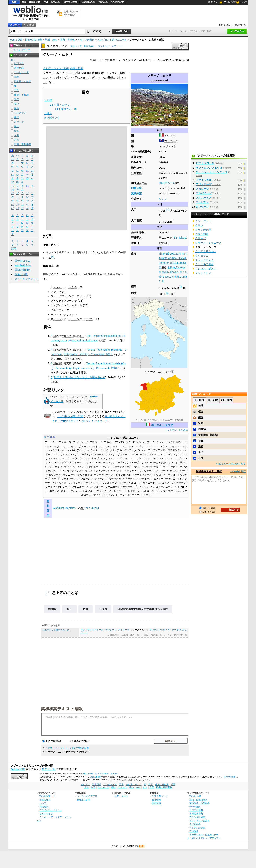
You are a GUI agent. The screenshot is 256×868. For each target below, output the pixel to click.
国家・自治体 (67, 40)
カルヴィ (76, 450)
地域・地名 (51, 40)
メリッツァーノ (103, 491)
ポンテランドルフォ (81, 491)
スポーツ (19, 122)
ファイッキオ (59, 292)
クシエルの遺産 (204, 264)
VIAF (81, 508)
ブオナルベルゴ (128, 483)
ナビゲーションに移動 (56, 68)
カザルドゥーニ (179, 442)
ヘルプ (244, 2)
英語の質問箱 (23, 270)
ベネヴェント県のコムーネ (112, 40)
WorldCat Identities (64, 508)
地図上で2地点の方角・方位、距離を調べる (80, 377)
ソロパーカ (162, 471)
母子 (69, 609)
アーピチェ (51, 442)
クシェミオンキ (204, 260)
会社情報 (156, 800)
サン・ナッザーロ (94, 458)
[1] (168, 209)
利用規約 (44, 807)
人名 (17, 135)
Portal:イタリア (69, 421)
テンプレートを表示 (178, 430)
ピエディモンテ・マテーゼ (66, 305)
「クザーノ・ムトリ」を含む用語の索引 (67, 748)
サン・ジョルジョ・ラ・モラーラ (64, 458)
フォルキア (163, 483)
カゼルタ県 (106, 274)
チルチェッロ (85, 475)
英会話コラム (23, 261)
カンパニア (171, 141)
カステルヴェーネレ (116, 446)
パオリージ (98, 479)
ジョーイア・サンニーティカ (68, 296)
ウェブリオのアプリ (87, 796)
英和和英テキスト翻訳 (62, 709)
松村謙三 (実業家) (208, 435)
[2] (181, 287)
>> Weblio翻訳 (238, 471)
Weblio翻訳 (195, 807)
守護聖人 (136, 238)
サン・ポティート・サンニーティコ (72, 319)
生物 (17, 126)
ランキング (104, 46)
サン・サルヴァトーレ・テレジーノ (125, 455)
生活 (17, 108)
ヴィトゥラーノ (146, 442)
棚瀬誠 (52, 609)
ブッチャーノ (179, 483)
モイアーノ (120, 491)
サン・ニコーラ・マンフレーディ (124, 458)
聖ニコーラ (165, 238)
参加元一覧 (241, 25)
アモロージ (96, 442)
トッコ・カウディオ (165, 475)
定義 (201, 423)
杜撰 (201, 406)
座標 (164, 267)
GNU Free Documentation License (100, 774)
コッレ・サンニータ (76, 455)
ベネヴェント (168, 146)
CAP (134, 152)
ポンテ (65, 491)
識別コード (138, 168)
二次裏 (103, 609)
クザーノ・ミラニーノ (208, 243)
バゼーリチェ (114, 479)
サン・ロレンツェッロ (64, 314)
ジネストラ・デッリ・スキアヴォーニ (133, 471)
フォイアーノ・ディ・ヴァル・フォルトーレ (93, 483)
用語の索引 (90, 46)
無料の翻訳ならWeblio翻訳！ (71, 13)
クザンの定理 (203, 230)
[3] (168, 293)
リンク (163, 199)
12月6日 (164, 243)
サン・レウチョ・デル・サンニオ (160, 463)
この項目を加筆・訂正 (70, 416)
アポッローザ (80, 442)
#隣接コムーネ (167, 183)
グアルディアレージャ (64, 301)
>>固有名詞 (113, 635)
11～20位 (213, 400)
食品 (17, 131)
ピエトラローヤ (60, 310)
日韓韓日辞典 (88, 2)
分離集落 (136, 173)
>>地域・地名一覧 (130, 635)
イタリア (170, 136)
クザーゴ (200, 238)
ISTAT (135, 162)
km (173, 294)
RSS (142, 846)
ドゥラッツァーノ (142, 475)
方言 (17, 140)
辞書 (14, 2)
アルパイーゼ (128, 442)
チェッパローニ (179, 471)
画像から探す (84, 800)
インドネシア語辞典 (200, 821)
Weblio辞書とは (47, 796)
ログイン (213, 2)
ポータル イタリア (162, 425)
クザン (199, 225)
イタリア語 (73, 73)
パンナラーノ (144, 479)
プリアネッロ (141, 487)
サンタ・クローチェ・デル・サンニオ (123, 467)
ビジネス (19, 63)
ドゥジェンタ (123, 475)
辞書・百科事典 (23, 144)
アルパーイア (111, 442)
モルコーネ (148, 491)
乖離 (201, 446)
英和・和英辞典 (52, 2)
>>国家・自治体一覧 (152, 635)
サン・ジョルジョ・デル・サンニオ (166, 455)
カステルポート (61, 450)
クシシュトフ (203, 273)
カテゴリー (117, 46)
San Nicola (180, 238)
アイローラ (65, 442)
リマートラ (133, 495)
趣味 (17, 117)
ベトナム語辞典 (197, 828)
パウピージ (84, 479)
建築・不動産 (21, 95)
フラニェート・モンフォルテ (87, 487)
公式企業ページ (160, 796)
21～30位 (227, 400)
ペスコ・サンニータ (162, 487)
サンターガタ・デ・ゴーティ (162, 467)
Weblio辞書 (230, 777)
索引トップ (76, 46)
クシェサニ (202, 256)
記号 (14, 249)
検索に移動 (77, 68)
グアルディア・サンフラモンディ (164, 450)
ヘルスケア (20, 113)
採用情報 (156, 803)
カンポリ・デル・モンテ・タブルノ (124, 450)
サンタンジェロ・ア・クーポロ (93, 471)
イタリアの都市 (86, 40)
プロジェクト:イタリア (94, 421)
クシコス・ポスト (206, 269)
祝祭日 (135, 243)
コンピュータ (21, 72)
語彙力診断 (21, 274)
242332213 (92, 508)
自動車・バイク (23, 81)
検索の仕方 (45, 800)
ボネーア (54, 491)
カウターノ (162, 442)
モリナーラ (134, 491)
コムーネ (142, 183)
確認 (201, 417)
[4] (53, 257)
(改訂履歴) (95, 777)
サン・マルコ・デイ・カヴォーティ (65, 463)
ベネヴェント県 (68, 77)
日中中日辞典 (71, 2)
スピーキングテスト (26, 279)
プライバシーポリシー (51, 810)
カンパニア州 (51, 77)
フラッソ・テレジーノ (58, 487)
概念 (201, 411)
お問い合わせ (121, 796)
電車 (17, 77)
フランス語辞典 (197, 817)
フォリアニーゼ (147, 483)
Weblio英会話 (23, 265)
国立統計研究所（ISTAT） (69, 336)
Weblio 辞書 (230, 2)
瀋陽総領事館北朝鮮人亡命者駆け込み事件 (143, 609)
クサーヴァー (203, 221)
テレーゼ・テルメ (104, 475)
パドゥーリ (129, 479)
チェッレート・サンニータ (66, 287)
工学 (17, 90)
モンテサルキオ (164, 491)
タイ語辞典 (195, 824)
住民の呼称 (138, 232)
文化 (17, 104)
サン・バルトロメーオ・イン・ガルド (165, 458)
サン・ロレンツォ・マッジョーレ (82, 467)
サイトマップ (46, 814)
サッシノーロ (96, 455)
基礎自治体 (114, 77)
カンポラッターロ (93, 450)
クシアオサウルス (206, 251)
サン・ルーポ (132, 463)
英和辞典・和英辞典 (200, 803)
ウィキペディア (57, 46)
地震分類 (136, 188)
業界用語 (19, 68)
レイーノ (146, 495)
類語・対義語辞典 (31, 2)
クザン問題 (202, 234)
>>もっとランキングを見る (231, 464)
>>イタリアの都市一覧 (176, 635)
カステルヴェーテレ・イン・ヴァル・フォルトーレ (75, 446)
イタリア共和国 (116, 73)
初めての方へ (226, 25)
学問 (17, 99)
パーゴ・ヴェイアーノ (64, 479)
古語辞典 (103, 2)
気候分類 (136, 194)
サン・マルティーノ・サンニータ (104, 463)
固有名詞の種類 (34, 40)
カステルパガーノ (138, 446)
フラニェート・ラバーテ (119, 487)
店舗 (86, 609)
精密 (201, 441)
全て (13, 60)
